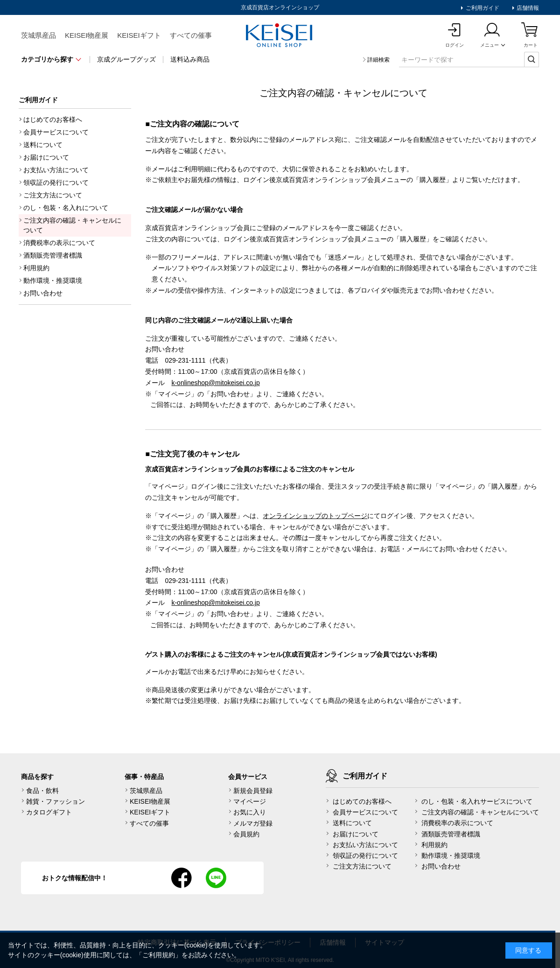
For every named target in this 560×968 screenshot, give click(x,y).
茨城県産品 (38, 35)
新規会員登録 (253, 791)
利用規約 (36, 268)
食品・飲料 (42, 791)
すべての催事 (191, 35)
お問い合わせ (43, 293)
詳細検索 (378, 60)
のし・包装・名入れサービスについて (477, 801)
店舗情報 (527, 8)
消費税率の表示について (59, 243)
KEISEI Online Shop (280, 36)
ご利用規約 (159, 955)
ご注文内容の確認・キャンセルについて (72, 225)
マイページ (250, 801)
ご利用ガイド (481, 8)
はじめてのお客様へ (53, 119)
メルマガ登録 (253, 823)
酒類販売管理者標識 (53, 255)
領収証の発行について (56, 182)
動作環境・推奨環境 (53, 281)
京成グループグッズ (126, 59)
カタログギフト (49, 812)
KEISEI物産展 (87, 35)
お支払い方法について (56, 170)
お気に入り (250, 812)
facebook (182, 878)
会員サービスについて (56, 132)
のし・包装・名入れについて (66, 208)
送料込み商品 (190, 59)
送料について (43, 145)
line (216, 878)
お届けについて (46, 157)
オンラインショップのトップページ (315, 516)
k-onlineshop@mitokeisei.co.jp (215, 383)
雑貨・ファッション (56, 801)
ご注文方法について (53, 195)
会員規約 (246, 834)
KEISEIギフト (139, 35)
